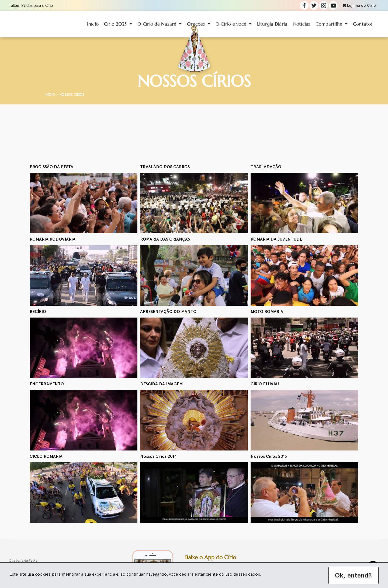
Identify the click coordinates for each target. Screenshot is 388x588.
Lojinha (359, 6)
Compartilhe (330, 24)
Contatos (363, 24)
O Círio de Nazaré (158, 24)
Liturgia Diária (272, 24)
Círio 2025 (116, 24)
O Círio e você (232, 24)
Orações (197, 24)
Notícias (302, 24)
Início (93, 24)
